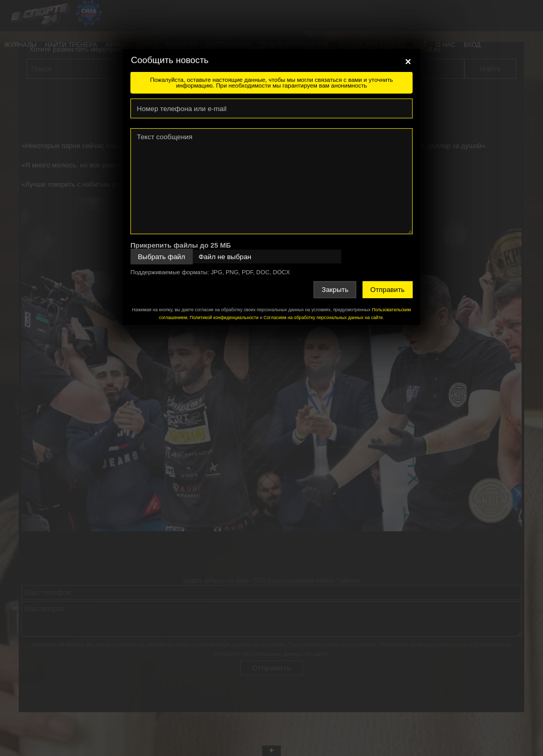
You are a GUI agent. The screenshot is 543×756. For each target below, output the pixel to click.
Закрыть (335, 290)
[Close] (408, 62)
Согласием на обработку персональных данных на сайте (323, 318)
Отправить (388, 290)
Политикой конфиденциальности (224, 318)
